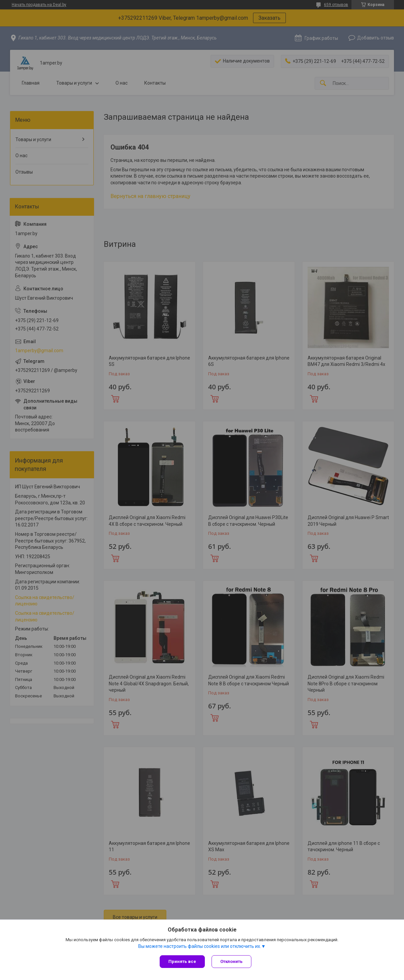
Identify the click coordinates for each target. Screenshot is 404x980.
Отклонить (231, 961)
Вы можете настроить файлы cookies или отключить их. (200, 946)
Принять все (182, 961)
